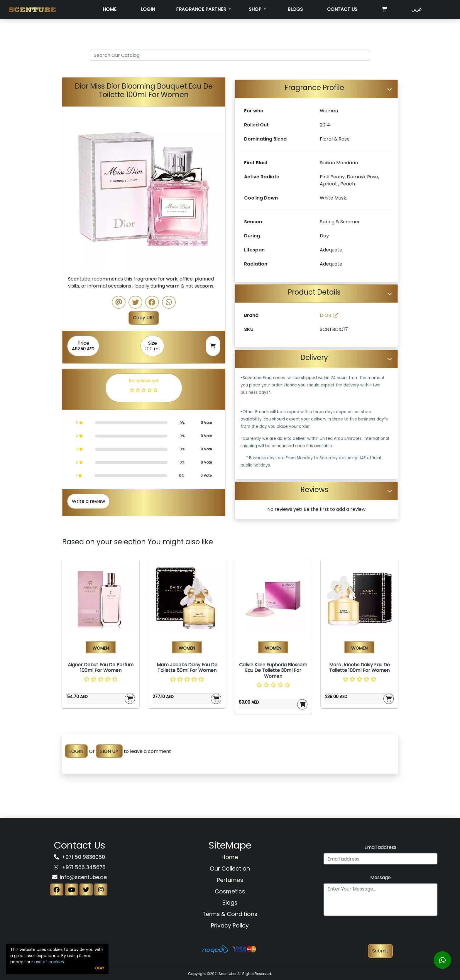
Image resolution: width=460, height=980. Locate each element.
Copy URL (144, 318)
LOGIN (76, 751)
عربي (417, 9)
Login (148, 9)
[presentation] (380, 932)
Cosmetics (230, 892)
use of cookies (49, 962)
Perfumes (230, 880)
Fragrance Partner (202, 9)
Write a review (88, 501)
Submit (380, 951)
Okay (100, 968)
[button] (74, 188)
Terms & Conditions (230, 914)
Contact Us (342, 9)
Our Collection (230, 869)
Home (110, 9)
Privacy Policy (230, 926)
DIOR (329, 315)
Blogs (295, 9)
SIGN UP (109, 751)
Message (380, 877)
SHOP (256, 9)
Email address (380, 847)
